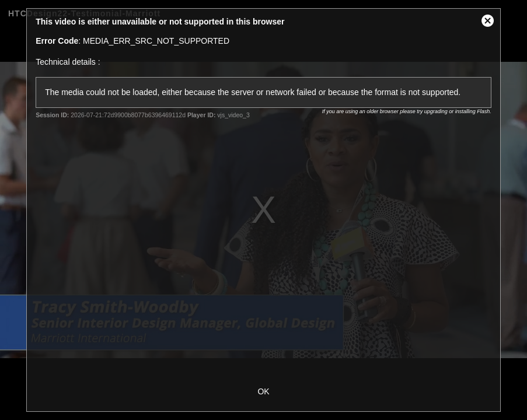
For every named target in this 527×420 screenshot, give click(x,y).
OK (263, 391)
